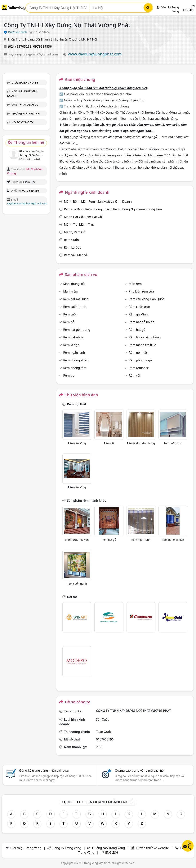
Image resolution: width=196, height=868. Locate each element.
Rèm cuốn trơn (139, 307)
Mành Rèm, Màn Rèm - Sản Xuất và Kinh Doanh (98, 202)
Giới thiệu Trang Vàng (26, 848)
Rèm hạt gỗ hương (77, 330)
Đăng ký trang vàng (44, 770)
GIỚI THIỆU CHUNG (23, 82)
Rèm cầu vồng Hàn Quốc (147, 299)
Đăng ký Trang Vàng (67, 848)
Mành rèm (71, 291)
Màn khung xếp (74, 284)
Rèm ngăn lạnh (74, 353)
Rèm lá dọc (71, 345)
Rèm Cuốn (71, 240)
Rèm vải (134, 375)
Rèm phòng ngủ (140, 360)
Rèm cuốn (70, 314)
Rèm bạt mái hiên (76, 299)
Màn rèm (135, 284)
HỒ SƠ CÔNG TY (20, 122)
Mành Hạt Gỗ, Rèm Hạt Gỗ (83, 217)
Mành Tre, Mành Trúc (79, 224)
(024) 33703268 (20, 46)
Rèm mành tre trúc (142, 345)
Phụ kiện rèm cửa (141, 291)
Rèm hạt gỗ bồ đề (142, 322)
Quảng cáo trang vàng (140, 770)
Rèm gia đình (138, 314)
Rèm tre (69, 375)
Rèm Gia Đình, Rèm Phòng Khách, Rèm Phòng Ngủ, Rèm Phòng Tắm (113, 209)
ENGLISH (189, 8)
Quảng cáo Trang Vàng (108, 848)
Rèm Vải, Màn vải (76, 255)
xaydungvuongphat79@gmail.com (33, 54)
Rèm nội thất (138, 353)
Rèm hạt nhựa (73, 337)
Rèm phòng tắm (75, 368)
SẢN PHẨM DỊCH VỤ (23, 104)
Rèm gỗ (69, 322)
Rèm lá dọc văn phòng (145, 337)
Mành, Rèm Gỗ (75, 232)
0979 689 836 (31, 191)
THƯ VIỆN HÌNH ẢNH (23, 113)
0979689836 (42, 46)
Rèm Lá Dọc (72, 247)
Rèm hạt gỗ (137, 330)
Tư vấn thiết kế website (153, 848)
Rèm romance (139, 368)
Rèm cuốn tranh (75, 307)
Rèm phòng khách (76, 360)
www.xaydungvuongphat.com (95, 54)
